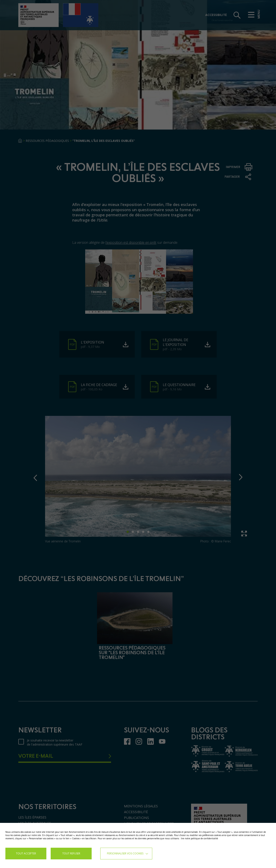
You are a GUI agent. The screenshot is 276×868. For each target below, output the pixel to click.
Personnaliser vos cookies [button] (125, 853)
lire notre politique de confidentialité (199, 838)
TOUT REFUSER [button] (71, 853)
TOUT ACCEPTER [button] (26, 853)
